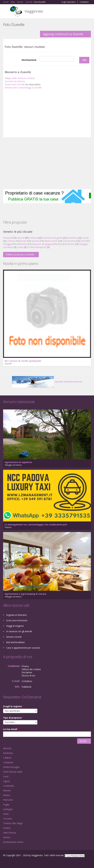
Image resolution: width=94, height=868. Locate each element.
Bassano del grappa (42, 244)
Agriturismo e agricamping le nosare (25, 594)
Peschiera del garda (52, 238)
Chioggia (7, 244)
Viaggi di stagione (15, 626)
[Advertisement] (47, 114)
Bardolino (72, 238)
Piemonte (8, 800)
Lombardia (9, 786)
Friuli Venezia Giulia (13, 772)
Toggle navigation (6, 12)
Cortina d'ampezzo (37, 247)
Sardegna (8, 809)
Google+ (11, 862)
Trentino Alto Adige (13, 823)
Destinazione (29, 60)
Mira (60, 244)
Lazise (20, 247)
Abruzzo (7, 748)
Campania (8, 762)
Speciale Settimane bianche (47, 382)
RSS (26, 862)
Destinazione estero (13, 842)
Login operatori (69, 2)
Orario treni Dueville (15, 84)
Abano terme (51, 241)
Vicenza (35, 241)
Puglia (6, 805)
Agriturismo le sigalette (18, 462)
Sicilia (6, 814)
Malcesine (22, 244)
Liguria (6, 781)
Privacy (25, 666)
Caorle (85, 238)
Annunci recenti (14, 637)
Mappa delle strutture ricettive (20, 78)
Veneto (7, 837)
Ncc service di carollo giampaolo (23, 361)
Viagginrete (34, 11)
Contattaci (84, 2)
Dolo (83, 241)
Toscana (7, 819)
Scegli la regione (13, 706)
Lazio (6, 776)
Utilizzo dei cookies (31, 669)
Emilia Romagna (11, 767)
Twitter (18, 862)
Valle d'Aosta (10, 833)
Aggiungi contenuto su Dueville (63, 34)
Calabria (7, 758)
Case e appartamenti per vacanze (23, 648)
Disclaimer (27, 672)
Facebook (4, 862)
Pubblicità (26, 687)
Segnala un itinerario (16, 615)
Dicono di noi (28, 676)
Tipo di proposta (13, 718)
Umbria (7, 828)
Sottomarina (69, 241)
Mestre (71, 244)
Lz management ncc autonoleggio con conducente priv (36, 525)
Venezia (7, 238)
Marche (7, 790)
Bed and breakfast (15, 642)
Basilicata (8, 753)
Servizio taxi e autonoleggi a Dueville (23, 88)
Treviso (11, 241)
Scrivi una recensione (17, 620)
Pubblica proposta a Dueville (20, 254)
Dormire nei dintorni (15, 81)
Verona (21, 238)
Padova (33, 238)
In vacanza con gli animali (19, 631)
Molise (6, 795)
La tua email (11, 729)
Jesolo (23, 241)
